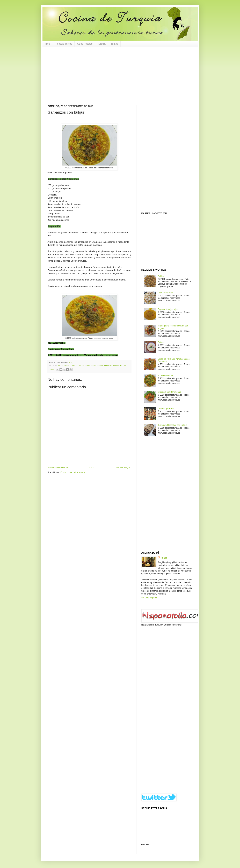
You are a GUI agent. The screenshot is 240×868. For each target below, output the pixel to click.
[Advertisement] (120, 76)
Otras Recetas (85, 44)
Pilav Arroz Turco (166, 293)
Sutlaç (161, 342)
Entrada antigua (123, 467)
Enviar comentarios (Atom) (73, 472)
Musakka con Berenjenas (169, 392)
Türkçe (114, 44)
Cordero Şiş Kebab (166, 409)
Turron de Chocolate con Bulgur (172, 425)
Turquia (102, 44)
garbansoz (108, 365)
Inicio (48, 44)
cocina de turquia (83, 365)
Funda (164, 558)
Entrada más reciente (58, 467)
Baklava (161, 276)
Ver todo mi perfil (149, 598)
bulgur (60, 365)
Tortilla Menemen (166, 376)
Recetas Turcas (64, 44)
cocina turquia (69, 365)
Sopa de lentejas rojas (168, 309)
